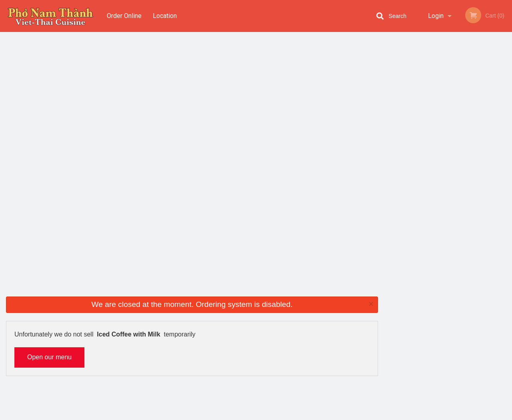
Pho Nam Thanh (89, 303)
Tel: (384, 333)
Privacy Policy (311, 342)
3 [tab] (442, 164)
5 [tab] (466, 164)
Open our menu (49, 99)
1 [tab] (418, 164)
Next (506, 113)
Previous (390, 113)
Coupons (305, 313)
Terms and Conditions (320, 333)
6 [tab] (478, 164)
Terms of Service (269, 414)
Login (436, 16)
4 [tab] (454, 164)
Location (165, 16)
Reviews (305, 323)
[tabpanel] (448, 113)
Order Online (124, 16)
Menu (235, 313)
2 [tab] (430, 164)
